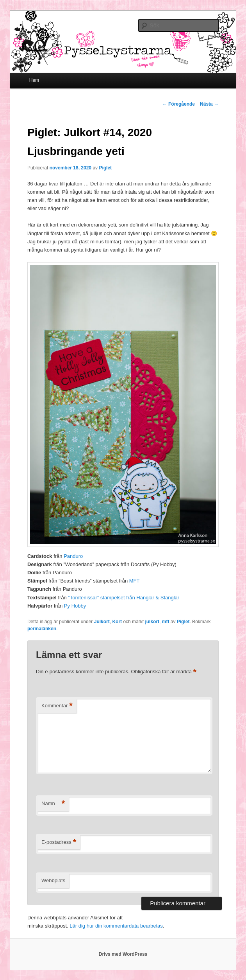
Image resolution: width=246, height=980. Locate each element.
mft (166, 622)
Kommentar (57, 706)
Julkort (102, 622)
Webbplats (53, 880)
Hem (34, 80)
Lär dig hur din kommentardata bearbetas (116, 926)
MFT (135, 581)
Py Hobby (75, 606)
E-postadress (59, 842)
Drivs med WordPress (123, 954)
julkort (152, 622)
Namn (53, 804)
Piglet (105, 168)
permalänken (42, 629)
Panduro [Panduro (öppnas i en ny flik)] (73, 556)
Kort (117, 622)
